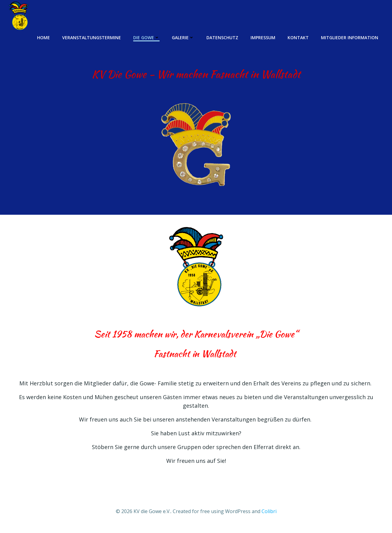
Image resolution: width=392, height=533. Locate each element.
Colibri (269, 513)
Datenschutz (223, 37)
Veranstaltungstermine (92, 37)
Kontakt (298, 37)
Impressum (263, 37)
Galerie (183, 37)
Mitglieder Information (350, 37)
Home (44, 37)
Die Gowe (147, 37)
